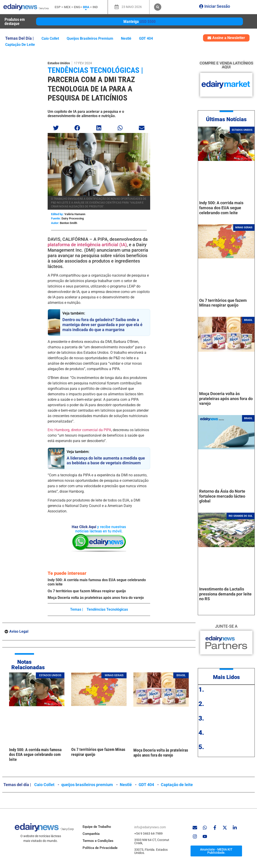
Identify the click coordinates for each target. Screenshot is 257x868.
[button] (158, 7)
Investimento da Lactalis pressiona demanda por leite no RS (225, 594)
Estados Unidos (59, 63)
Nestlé (126, 38)
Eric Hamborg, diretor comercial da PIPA (79, 430)
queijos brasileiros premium (90, 38)
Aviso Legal (19, 631)
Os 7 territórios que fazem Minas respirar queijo (87, 591)
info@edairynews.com (150, 827)
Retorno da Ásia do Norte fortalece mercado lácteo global (222, 496)
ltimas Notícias (228, 119)
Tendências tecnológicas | (95, 70)
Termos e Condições (98, 841)
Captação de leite (20, 45)
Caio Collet (50, 38)
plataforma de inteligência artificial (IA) (87, 245)
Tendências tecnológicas (107, 609)
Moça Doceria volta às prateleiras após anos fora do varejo (96, 598)
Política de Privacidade (100, 848)
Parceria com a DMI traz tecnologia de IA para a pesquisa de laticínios (91, 89)
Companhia (91, 834)
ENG (77, 7)
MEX (67, 7)
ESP (58, 7)
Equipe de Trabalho (97, 827)
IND (95, 7)
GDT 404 (146, 38)
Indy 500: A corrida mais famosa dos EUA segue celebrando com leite (35, 755)
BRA (86, 7)
